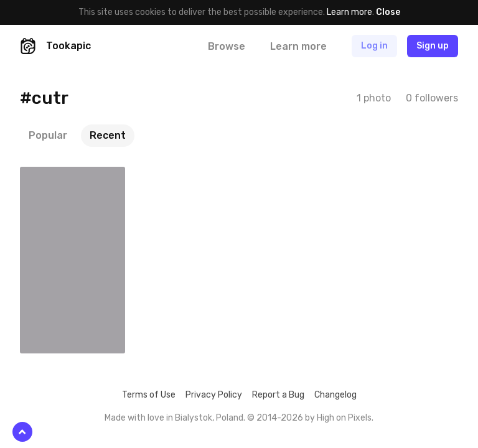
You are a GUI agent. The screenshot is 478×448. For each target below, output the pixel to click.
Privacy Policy (214, 395)
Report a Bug (278, 395)
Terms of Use (149, 395)
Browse (227, 46)
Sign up (433, 46)
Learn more (349, 12)
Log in (374, 46)
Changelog (335, 395)
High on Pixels (344, 418)
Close (388, 12)
